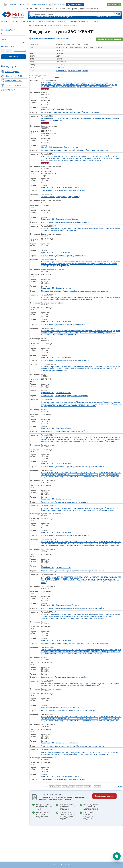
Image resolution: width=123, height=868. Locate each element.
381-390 (97, 787)
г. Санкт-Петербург (66, 109)
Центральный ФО (48, 707)
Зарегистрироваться (104, 796)
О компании (84, 21)
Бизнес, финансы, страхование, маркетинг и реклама (62, 711)
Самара (75, 219)
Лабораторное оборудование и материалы (86, 112)
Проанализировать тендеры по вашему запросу (51, 38)
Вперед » (120, 787)
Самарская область (75, 71)
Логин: (3, 34)
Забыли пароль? (20, 51)
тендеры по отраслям (65, 17)
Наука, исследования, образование (55, 112)
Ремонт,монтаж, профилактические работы (71, 396)
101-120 (79, 787)
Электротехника (47, 190)
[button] (117, 856)
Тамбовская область (64, 707)
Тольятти (85, 71)
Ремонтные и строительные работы (91, 467)
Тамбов (76, 707)
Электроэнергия (83, 222)
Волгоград (74, 147)
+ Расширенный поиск (103, 17)
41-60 (58, 787)
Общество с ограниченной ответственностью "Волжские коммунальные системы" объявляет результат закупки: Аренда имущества (81, 229)
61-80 (65, 787)
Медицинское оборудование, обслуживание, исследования (85, 150)
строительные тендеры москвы (47, 17)
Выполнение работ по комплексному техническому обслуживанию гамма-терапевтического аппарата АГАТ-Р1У (80, 119)
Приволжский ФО (61, 71)
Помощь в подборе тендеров (109, 39)
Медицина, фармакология (51, 150)
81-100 (72, 787)
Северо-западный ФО (50, 109)
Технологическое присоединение (60, 197)
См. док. (44, 97)
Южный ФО (46, 147)
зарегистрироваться (77, 797)
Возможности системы (10, 21)
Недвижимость (83, 256)
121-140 (88, 787)
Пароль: (4, 40)
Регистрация (14, 57)
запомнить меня (8, 47)
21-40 (52, 787)
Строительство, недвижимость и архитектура (59, 222)
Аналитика (60, 21)
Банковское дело (90, 711)
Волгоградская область (60, 147)
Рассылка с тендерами (45, 21)
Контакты (94, 21)
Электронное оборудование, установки (70, 190)
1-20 (46, 787)
